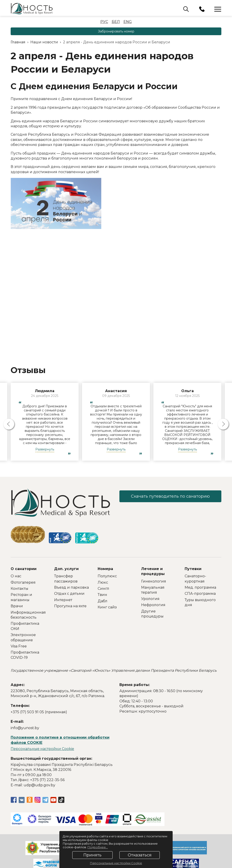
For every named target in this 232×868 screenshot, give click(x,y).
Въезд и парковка (71, 587)
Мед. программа (200, 587)
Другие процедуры (152, 614)
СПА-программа (200, 594)
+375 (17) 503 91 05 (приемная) (39, 712)
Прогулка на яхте (70, 606)
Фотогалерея (23, 582)
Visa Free (19, 646)
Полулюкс (107, 576)
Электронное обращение (23, 637)
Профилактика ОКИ (25, 626)
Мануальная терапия (153, 590)
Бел (116, 22)
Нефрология (153, 605)
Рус (104, 22)
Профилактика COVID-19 (25, 655)
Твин (102, 595)
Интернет (63, 600)
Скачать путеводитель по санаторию (170, 496)
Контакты (19, 589)
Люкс (103, 582)
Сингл (103, 589)
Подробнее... (98, 847)
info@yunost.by (25, 728)
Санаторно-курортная (195, 579)
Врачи (17, 606)
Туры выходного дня (200, 602)
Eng (128, 22)
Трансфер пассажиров (66, 579)
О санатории (24, 569)
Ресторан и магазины (21, 597)
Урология (150, 599)
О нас (16, 576)
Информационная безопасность (28, 615)
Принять (92, 855)
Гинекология (154, 581)
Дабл (103, 601)
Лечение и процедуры (153, 571)
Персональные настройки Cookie (42, 749)
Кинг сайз (107, 607)
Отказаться (140, 855)
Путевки (193, 569)
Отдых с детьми (69, 594)
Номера (105, 569)
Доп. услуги (66, 569)
